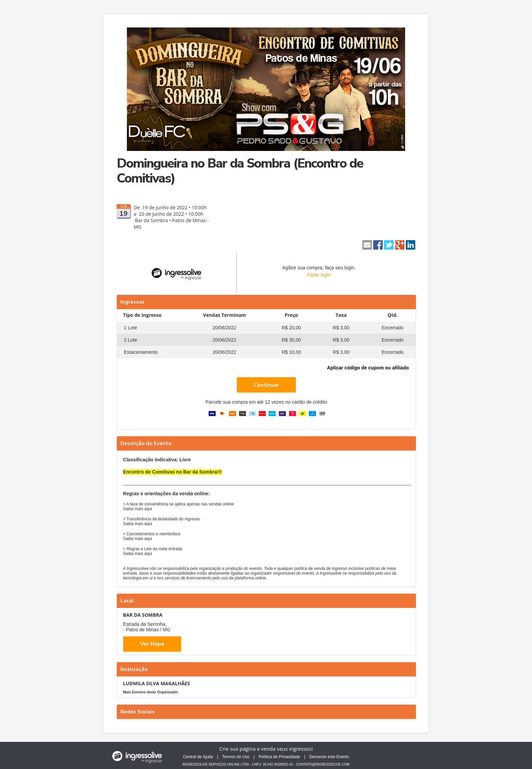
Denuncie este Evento (329, 757)
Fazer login (319, 275)
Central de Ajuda (198, 757)
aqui (148, 509)
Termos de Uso (236, 757)
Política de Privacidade (279, 757)
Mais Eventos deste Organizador (151, 692)
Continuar (266, 385)
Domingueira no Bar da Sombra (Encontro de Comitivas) (240, 171)
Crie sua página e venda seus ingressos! (266, 749)
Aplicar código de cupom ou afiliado (368, 368)
